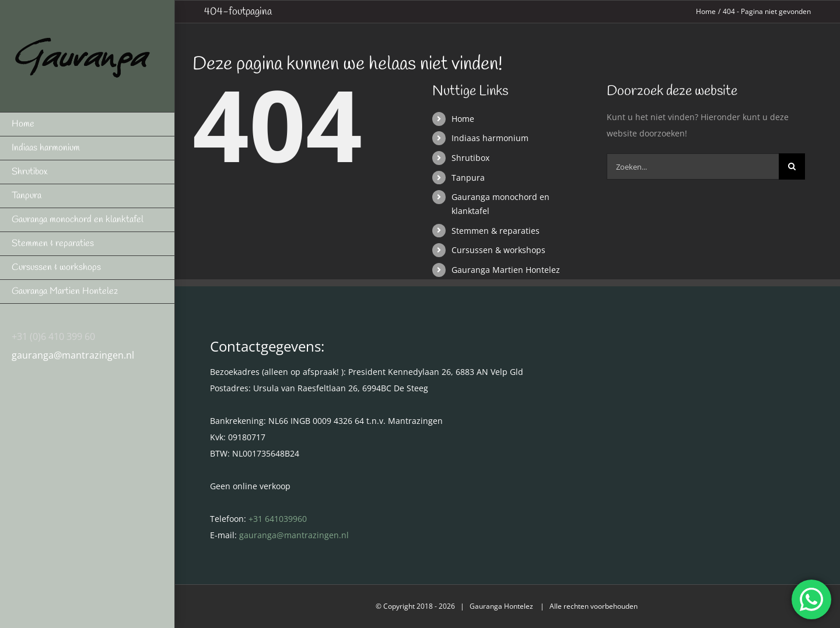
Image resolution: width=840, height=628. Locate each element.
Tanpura (468, 178)
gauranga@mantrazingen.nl (73, 355)
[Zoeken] (792, 166)
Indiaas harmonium (490, 138)
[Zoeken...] (693, 166)
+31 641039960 (278, 519)
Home (463, 119)
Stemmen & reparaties (496, 231)
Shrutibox (470, 158)
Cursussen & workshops (498, 250)
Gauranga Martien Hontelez (506, 270)
